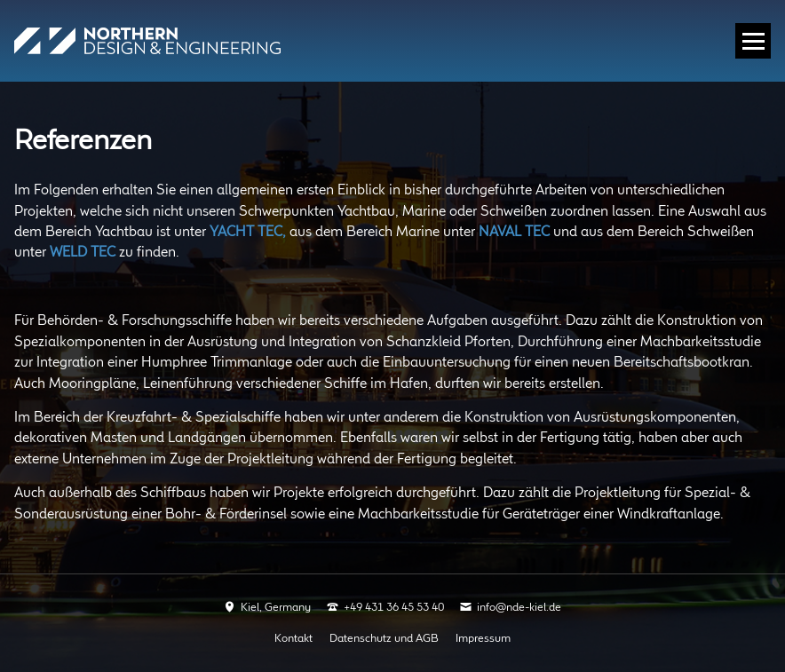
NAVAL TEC (514, 232)
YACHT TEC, (248, 232)
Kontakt (293, 638)
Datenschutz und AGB (384, 638)
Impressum (483, 638)
